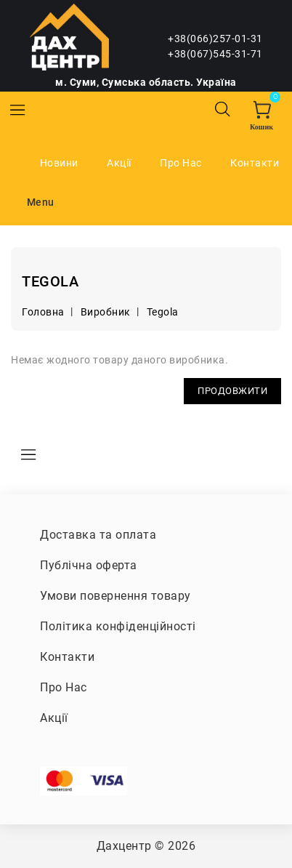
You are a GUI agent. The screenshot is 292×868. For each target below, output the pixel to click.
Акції (119, 163)
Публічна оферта (89, 565)
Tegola (163, 312)
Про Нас (181, 163)
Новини (59, 163)
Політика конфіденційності (118, 626)
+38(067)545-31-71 (215, 54)
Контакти (255, 163)
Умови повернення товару (115, 596)
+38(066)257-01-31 (215, 39)
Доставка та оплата (98, 535)
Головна (43, 312)
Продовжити (232, 391)
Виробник (106, 312)
